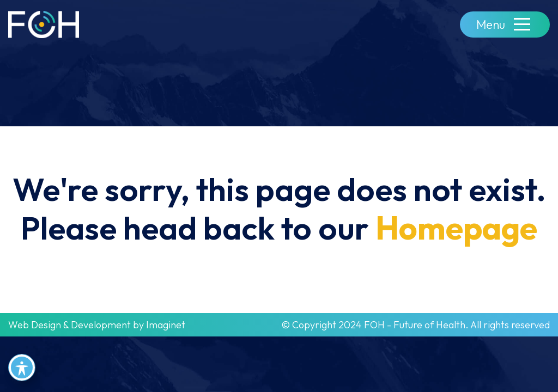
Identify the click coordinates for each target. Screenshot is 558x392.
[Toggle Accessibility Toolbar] (22, 367)
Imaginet (166, 325)
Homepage (456, 228)
